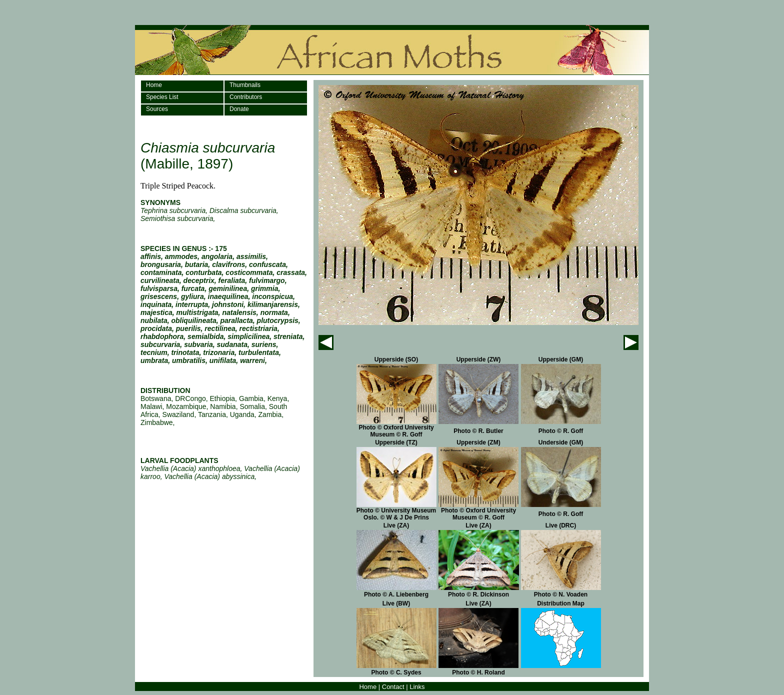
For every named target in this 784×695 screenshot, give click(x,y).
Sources (157, 109)
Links (417, 687)
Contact (393, 687)
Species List (162, 97)
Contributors (246, 97)
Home (154, 85)
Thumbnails (245, 85)
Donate (239, 109)
